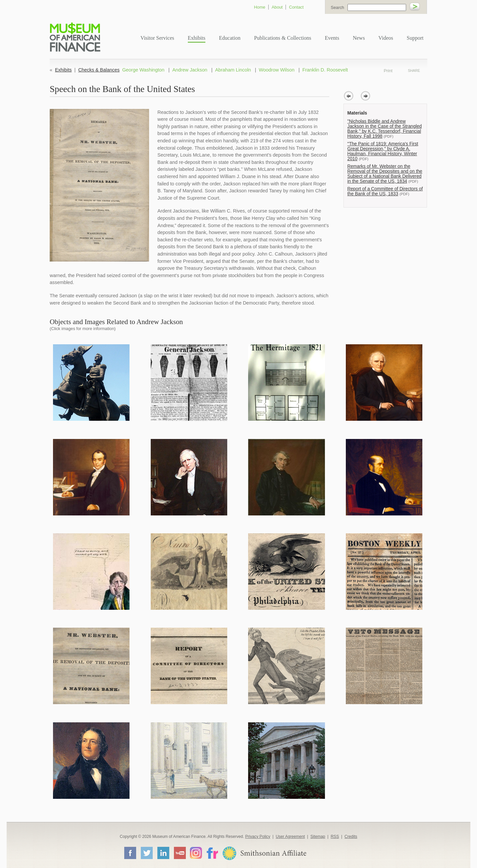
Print (397, 70)
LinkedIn (163, 853)
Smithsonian (264, 853)
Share (414, 71)
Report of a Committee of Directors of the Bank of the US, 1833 (385, 191)
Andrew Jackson (190, 70)
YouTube (180, 853)
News (359, 38)
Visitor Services (157, 38)
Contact (296, 7)
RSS (335, 837)
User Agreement (290, 837)
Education (230, 38)
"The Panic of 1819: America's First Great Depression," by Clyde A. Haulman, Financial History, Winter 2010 (383, 151)
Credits (351, 837)
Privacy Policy (258, 837)
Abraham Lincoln (233, 70)
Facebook (130, 853)
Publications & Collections (283, 38)
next (366, 96)
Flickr (212, 853)
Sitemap (318, 837)
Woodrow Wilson (277, 70)
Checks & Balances (99, 70)
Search (337, 7)
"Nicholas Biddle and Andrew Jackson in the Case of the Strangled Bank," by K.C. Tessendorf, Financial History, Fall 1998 (385, 129)
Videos (386, 38)
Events (332, 38)
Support (415, 38)
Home (260, 7)
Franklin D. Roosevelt (325, 70)
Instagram (196, 853)
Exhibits (197, 38)
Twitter (146, 853)
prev (349, 96)
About (277, 7)
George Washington (143, 70)
